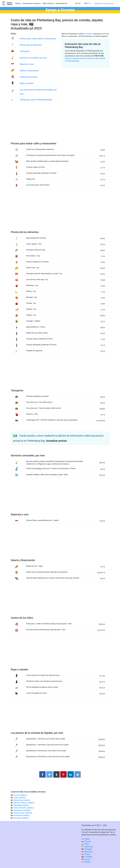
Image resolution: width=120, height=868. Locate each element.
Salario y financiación (29, 71)
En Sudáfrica (88, 34)
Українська (87, 847)
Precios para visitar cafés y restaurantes (38, 39)
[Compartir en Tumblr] (57, 774)
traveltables (10, 3)
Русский (86, 841)
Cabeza (18, 3)
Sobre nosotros (48, 3)
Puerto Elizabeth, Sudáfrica (24, 808)
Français (86, 862)
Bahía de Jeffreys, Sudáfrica (24, 803)
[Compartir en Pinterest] (63, 774)
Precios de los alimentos (31, 45)
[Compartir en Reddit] (78, 774)
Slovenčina (87, 852)
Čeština (86, 854)
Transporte (25, 51)
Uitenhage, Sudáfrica (21, 805)
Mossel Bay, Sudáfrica (22, 800)
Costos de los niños (29, 77)
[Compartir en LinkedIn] (71, 774)
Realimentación (61, 3)
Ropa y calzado (27, 83)
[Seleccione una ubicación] (105, 3)
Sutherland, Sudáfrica (21, 815)
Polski (85, 844)
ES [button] (78, 3)
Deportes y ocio (27, 64)
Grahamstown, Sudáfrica (23, 813)
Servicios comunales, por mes (33, 58)
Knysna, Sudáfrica (20, 795)
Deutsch (86, 859)
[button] (88, 3)
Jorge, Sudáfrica (20, 798)
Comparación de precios (31, 3)
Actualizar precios (57, 441)
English (86, 839)
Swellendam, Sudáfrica (22, 810)
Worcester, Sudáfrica (21, 818)
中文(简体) (87, 857)
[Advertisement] (60, 124)
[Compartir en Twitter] (49, 774)
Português (87, 849)
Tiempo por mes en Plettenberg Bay (36, 100)
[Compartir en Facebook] (42, 774)
